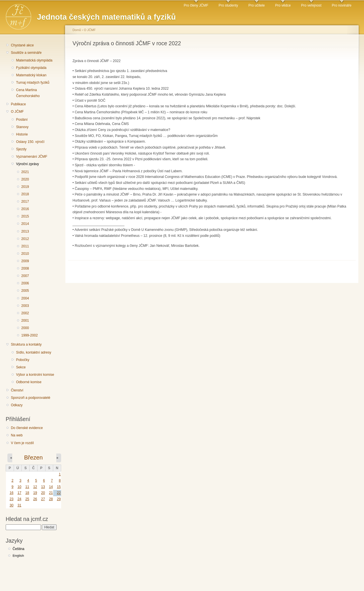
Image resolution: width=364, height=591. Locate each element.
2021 (25, 172)
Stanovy (22, 127)
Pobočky (23, 360)
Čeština (18, 549)
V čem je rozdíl (22, 443)
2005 (25, 291)
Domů (77, 30)
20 (43, 493)
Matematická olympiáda (34, 60)
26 (35, 499)
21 (51, 493)
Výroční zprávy (27, 164)
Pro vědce (283, 5)
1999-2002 (30, 335)
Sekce (21, 367)
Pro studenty (228, 5)
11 (27, 487)
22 (59, 493)
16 (12, 493)
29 (59, 499)
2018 (25, 194)
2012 (25, 239)
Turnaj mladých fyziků (33, 83)
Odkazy (17, 405)
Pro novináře (342, 5)
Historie (22, 134)
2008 (25, 268)
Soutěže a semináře (26, 53)
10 (19, 487)
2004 (25, 298)
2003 (25, 306)
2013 (25, 231)
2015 (25, 216)
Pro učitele (257, 5)
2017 (25, 202)
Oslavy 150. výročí (30, 142)
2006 (25, 283)
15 (59, 487)
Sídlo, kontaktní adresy (34, 352)
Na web (17, 435)
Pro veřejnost (311, 5)
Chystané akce (22, 45)
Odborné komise (29, 382)
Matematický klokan (31, 75)
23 (12, 499)
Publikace (18, 104)
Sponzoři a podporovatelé (31, 398)
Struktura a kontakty (26, 344)
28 (51, 499)
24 (19, 499)
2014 (25, 224)
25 (27, 499)
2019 (25, 187)
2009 (25, 261)
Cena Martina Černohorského (28, 93)
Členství (17, 390)
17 (19, 493)
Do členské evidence (27, 428)
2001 (25, 321)
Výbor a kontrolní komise (35, 375)
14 (51, 487)
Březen (33, 457)
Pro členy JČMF (196, 5)
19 (35, 493)
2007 (25, 276)
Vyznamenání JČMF (32, 157)
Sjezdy (21, 149)
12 (35, 487)
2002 (25, 313)
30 (12, 505)
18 (27, 493)
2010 (25, 254)
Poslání (22, 120)
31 (19, 505)
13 (43, 487)
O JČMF (17, 112)
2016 (25, 209)
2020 (25, 179)
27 (43, 499)
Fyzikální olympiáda (31, 68)
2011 (25, 246)
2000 (25, 328)
